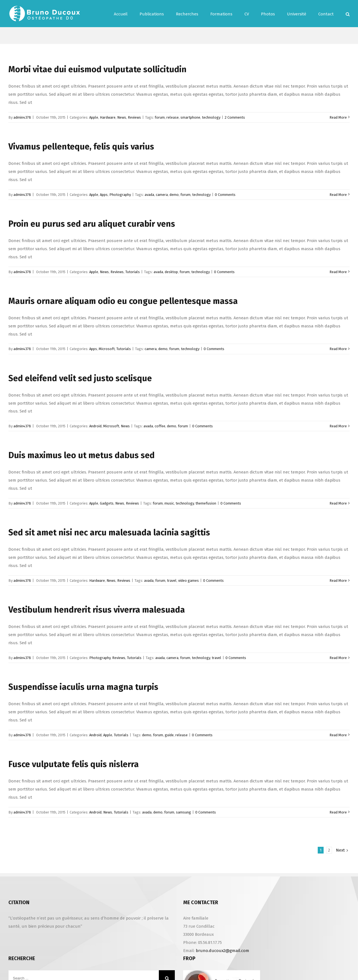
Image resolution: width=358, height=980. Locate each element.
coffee (160, 426)
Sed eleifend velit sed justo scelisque (80, 378)
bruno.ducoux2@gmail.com (222, 951)
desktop (171, 272)
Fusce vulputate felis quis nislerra (74, 764)
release (173, 117)
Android (95, 426)
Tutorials (133, 272)
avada (149, 195)
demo (174, 195)
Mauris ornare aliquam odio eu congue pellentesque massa (123, 301)
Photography (120, 195)
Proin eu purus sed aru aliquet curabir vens (92, 224)
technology (211, 117)
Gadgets (107, 503)
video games (189, 581)
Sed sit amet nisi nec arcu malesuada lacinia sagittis (109, 533)
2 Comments (235, 117)
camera (162, 195)
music (169, 503)
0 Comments (225, 195)
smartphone (190, 117)
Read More (338, 117)
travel (172, 581)
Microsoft (107, 349)
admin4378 (22, 117)
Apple (94, 117)
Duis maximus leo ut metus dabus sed (82, 455)
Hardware (108, 117)
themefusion (206, 503)
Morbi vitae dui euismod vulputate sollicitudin (97, 69)
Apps (104, 195)
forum (160, 117)
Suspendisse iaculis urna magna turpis (83, 687)
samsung (183, 812)
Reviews (134, 117)
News (122, 117)
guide (169, 735)
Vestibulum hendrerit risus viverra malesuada (97, 610)
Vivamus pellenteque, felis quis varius (81, 147)
